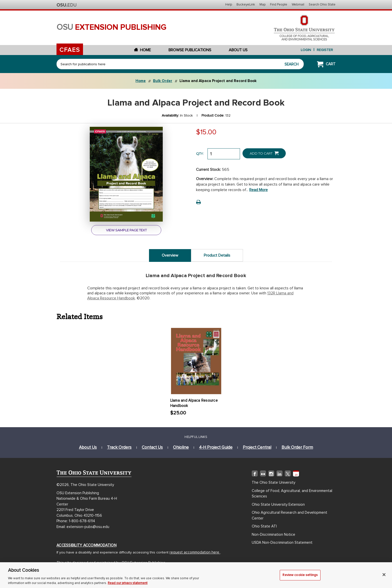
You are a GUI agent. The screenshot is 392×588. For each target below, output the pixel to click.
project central (257, 447)
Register (325, 50)
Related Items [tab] (80, 316)
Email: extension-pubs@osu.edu (83, 527)
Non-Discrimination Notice (273, 534)
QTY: (200, 154)
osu (111, 27)
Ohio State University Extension (278, 504)
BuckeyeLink (246, 5)
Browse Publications (190, 50)
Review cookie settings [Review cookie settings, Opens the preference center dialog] (300, 577)
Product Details (217, 255)
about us (88, 447)
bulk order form (297, 447)
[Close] (384, 577)
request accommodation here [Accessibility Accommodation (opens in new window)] (195, 552)
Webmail (298, 5)
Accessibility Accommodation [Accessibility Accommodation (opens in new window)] (86, 545)
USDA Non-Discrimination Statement (282, 542)
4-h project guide (216, 447)
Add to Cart (264, 153)
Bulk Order (163, 81)
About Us (238, 50)
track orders (119, 447)
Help (229, 5)
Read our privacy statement (128, 585)
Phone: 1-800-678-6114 (76, 521)
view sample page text (126, 230)
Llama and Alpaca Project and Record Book (218, 81)
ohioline (181, 447)
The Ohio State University (66, 5)
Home (142, 50)
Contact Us (152, 447)
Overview (170, 255)
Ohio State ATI (264, 526)
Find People (279, 5)
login (306, 50)
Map (262, 5)
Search (291, 64)
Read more (258, 190)
